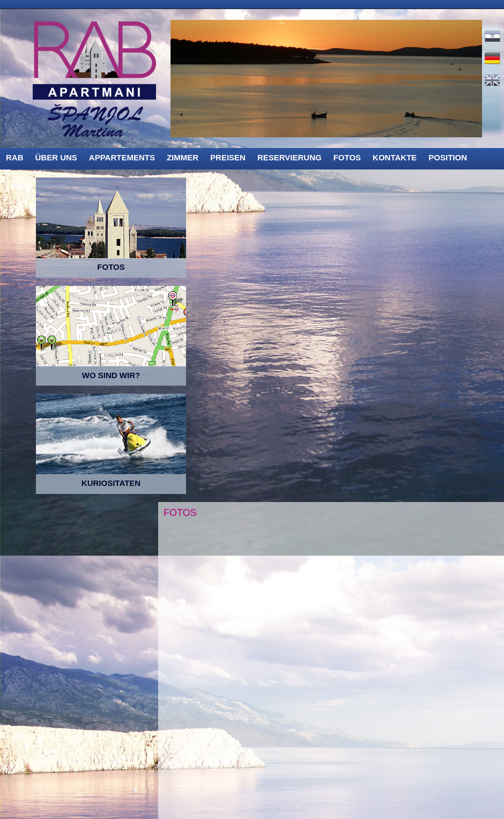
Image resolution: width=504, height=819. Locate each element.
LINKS (18, 186)
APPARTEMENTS (122, 157)
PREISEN (228, 157)
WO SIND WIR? (111, 375)
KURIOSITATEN (111, 483)
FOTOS (347, 157)
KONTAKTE (395, 157)
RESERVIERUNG (290, 157)
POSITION (448, 157)
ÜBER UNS (56, 157)
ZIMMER (183, 157)
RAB (15, 157)
